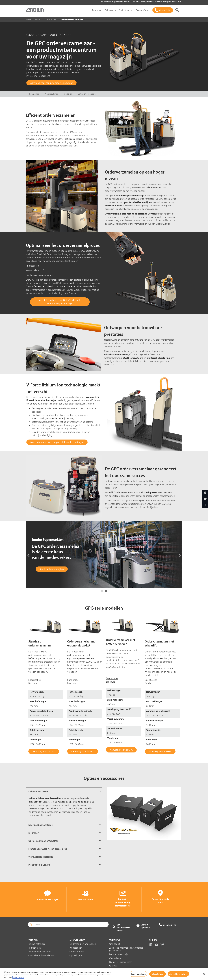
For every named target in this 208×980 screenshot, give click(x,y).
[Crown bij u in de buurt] (205, 493)
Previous (28, 555)
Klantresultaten (52, 94)
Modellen (68, 94)
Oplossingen (110, 10)
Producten (97, 10)
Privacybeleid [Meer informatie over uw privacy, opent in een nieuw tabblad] (18, 977)
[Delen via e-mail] (205, 505)
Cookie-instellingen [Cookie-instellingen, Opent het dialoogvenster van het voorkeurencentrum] (138, 974)
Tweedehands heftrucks (39, 952)
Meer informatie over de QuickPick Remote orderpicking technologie (60, 302)
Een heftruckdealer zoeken (157, 1)
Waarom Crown (142, 10)
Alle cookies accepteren (178, 974)
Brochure (33, 683)
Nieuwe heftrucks (36, 944)
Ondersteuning (126, 10)
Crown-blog (115, 958)
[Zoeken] (177, 10)
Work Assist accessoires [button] (41, 857)
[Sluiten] (204, 974)
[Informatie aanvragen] (205, 499)
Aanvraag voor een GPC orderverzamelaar (51, 83)
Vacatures (114, 966)
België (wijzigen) (174, 1)
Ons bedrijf (115, 944)
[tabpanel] (104, 555)
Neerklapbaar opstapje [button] (41, 825)
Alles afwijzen (158, 974)
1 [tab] (102, 591)
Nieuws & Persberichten (121, 962)
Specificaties (34, 680)
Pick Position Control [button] (39, 865)
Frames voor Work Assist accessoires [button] (48, 849)
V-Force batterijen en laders (41, 955)
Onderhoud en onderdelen (83, 944)
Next (180, 555)
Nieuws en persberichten (125, 1)
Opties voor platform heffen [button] (43, 841)
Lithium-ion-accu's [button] (38, 791)
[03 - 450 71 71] (163, 10)
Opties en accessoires (87, 94)
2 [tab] (106, 591)
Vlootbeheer (76, 948)
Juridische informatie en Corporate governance (126, 949)
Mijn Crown (140, 1)
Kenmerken (34, 94)
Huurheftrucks (35, 948)
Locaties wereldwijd (119, 954)
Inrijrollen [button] (34, 833)
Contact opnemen (107, 1)
